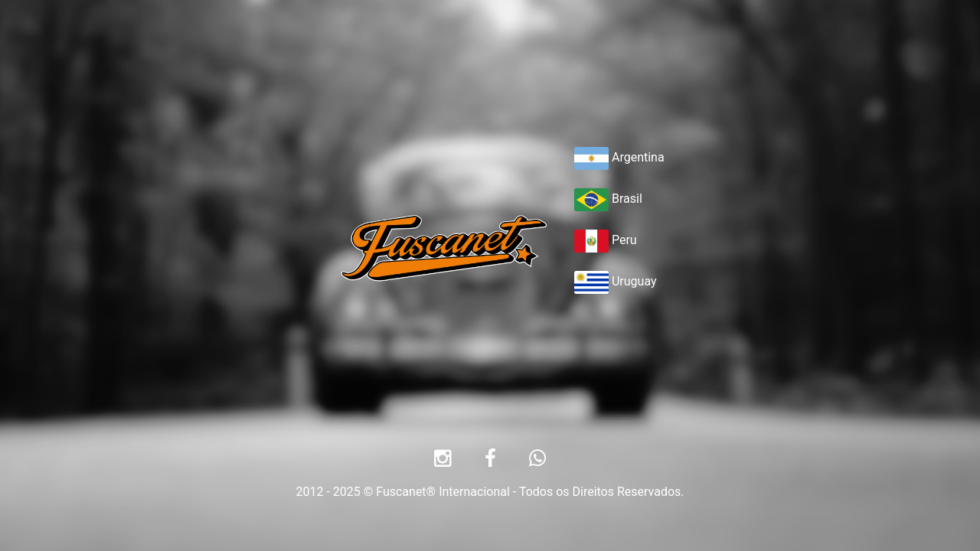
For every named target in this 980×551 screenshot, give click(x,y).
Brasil (608, 199)
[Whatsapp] (537, 461)
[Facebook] (490, 461)
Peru (606, 240)
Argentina (619, 157)
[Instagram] (443, 461)
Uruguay (616, 281)
